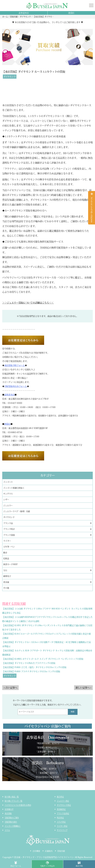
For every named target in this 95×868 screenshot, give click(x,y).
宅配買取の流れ (11, 822)
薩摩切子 (7, 576)
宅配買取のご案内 (12, 818)
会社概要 (36, 851)
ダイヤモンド (10, 77)
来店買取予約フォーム (15, 365)
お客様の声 (9, 809)
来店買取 (8, 813)
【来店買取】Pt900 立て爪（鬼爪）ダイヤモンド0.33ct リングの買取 (34, 667)
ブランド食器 (9, 535)
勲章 (5, 553)
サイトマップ (62, 830)
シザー (6, 500)
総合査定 (60, 797)
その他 (6, 588)
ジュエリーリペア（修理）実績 (17, 511)
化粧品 (6, 559)
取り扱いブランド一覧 (13, 801)
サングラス (8, 494)
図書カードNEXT (10, 564)
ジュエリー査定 (63, 801)
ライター (7, 541)
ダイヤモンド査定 (64, 805)
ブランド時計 (9, 529)
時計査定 (60, 818)
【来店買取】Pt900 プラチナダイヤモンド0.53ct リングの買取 (31, 671)
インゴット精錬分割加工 (14, 488)
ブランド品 (8, 523)
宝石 (5, 570)
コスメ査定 (61, 822)
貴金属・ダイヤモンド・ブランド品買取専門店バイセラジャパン (44, 857)
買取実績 (61, 851)
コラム (7, 830)
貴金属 (6, 582)
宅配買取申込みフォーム (16, 386)
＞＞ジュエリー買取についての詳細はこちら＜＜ (28, 303)
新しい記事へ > (83, 688)
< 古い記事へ (10, 688)
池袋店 (71, 13)
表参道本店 (24, 13)
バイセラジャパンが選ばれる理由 (18, 805)
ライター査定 (62, 826)
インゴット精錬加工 (13, 826)
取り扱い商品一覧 (12, 797)
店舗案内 (49, 851)
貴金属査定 (61, 809)
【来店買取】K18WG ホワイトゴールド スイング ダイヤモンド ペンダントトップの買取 (43, 659)
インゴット (8, 482)
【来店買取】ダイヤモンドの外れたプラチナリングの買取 (29, 663)
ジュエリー (8, 506)
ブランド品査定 (63, 813)
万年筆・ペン (9, 547)
